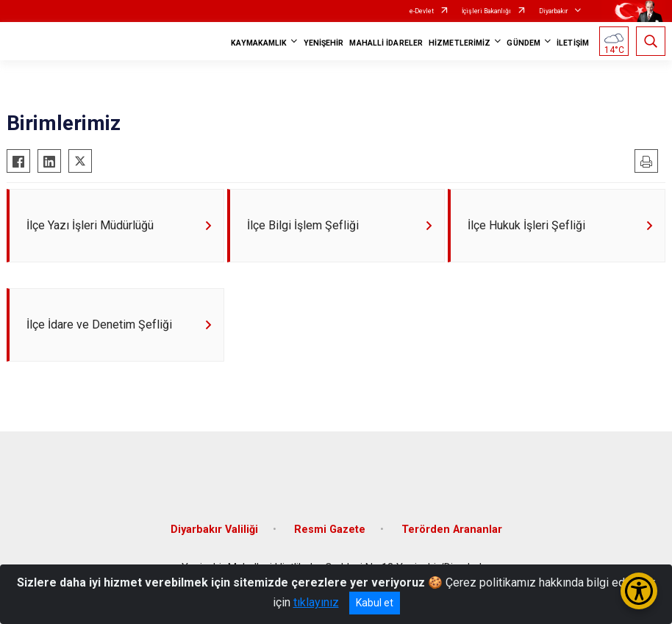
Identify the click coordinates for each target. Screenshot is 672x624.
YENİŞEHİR (324, 43)
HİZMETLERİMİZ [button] (460, 43)
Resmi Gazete (330, 530)
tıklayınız (316, 602)
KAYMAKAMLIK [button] (259, 43)
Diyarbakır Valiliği (214, 530)
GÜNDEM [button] (523, 43)
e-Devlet (422, 11)
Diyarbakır (554, 11)
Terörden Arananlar (452, 530)
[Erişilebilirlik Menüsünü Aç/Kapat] (639, 591)
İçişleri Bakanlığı (486, 11)
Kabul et (375, 603)
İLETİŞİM (573, 43)
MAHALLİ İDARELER (386, 43)
